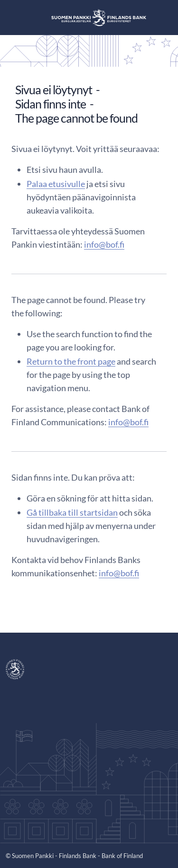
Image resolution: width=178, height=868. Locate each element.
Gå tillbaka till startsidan (72, 512)
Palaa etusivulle (56, 184)
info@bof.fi (104, 244)
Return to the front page (71, 361)
